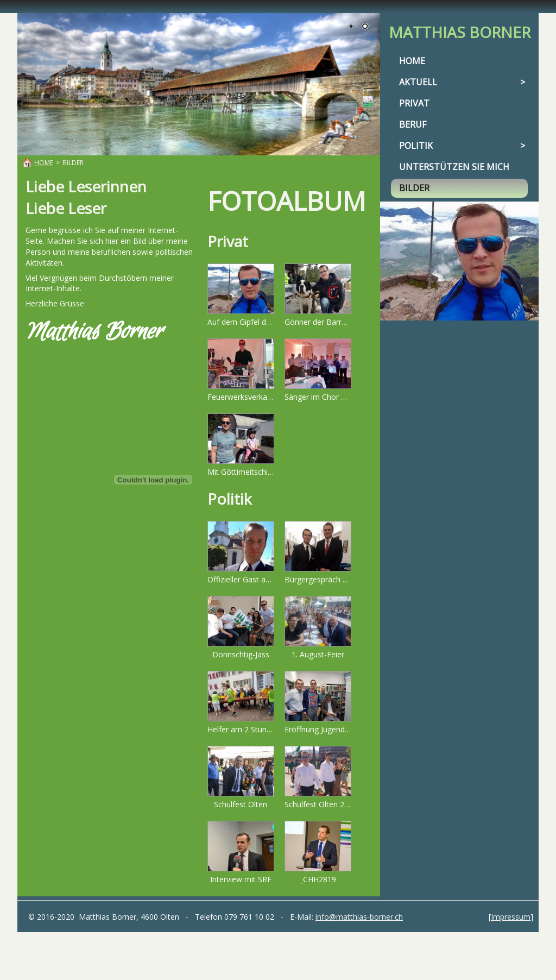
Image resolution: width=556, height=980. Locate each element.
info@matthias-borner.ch (359, 917)
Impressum (511, 917)
